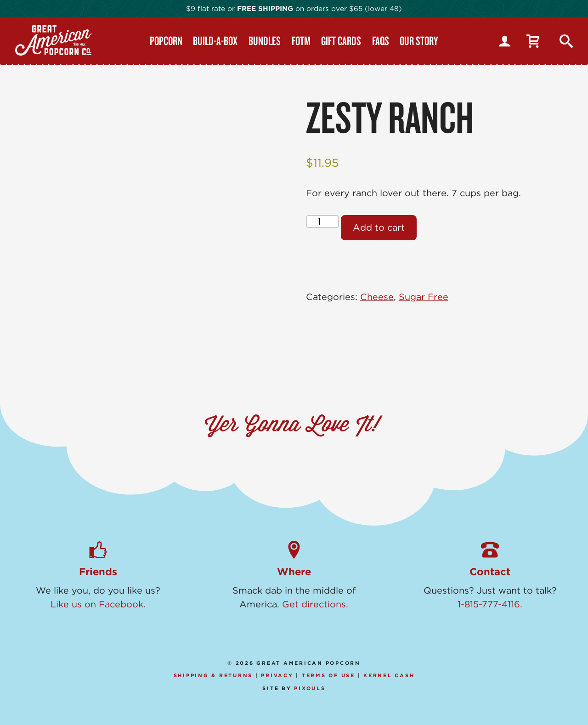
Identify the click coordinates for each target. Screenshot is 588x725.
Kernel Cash (389, 675)
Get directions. (315, 604)
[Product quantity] (322, 221)
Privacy (277, 675)
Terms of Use (328, 675)
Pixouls (310, 688)
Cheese (377, 297)
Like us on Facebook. (98, 604)
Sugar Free (424, 297)
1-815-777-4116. (490, 604)
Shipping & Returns (213, 675)
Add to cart (379, 227)
